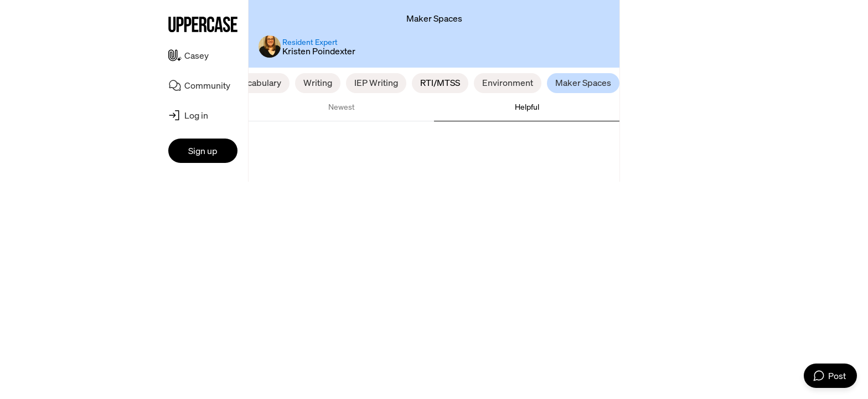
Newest (342, 107)
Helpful (527, 107)
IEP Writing (376, 83)
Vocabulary (259, 83)
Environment (508, 83)
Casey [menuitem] (197, 55)
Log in (196, 115)
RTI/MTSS (440, 83)
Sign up (203, 151)
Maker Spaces (583, 83)
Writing (318, 83)
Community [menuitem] (207, 85)
